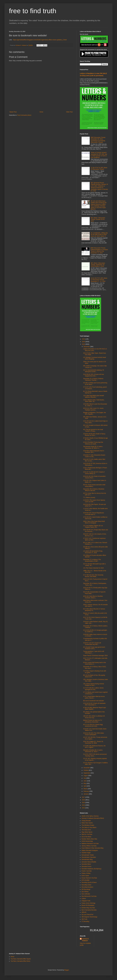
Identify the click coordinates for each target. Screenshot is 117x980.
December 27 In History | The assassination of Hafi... (92, 560)
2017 (84, 797)
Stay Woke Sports (87, 832)
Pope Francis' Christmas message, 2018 (95, 656)
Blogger (67, 970)
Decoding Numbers (87, 887)
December (87, 347)
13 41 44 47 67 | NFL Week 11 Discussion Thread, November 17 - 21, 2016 (99, 280)
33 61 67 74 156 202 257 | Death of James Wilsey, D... (94, 473)
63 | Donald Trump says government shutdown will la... (94, 648)
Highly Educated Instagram (90, 850)
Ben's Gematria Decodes (89, 910)
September (87, 773)
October (86, 770)
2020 (84, 339)
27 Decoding (85, 921)
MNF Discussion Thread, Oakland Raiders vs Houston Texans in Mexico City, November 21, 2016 (99, 250)
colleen (84, 899)
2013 (84, 808)
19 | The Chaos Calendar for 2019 (93, 568)
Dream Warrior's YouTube (89, 878)
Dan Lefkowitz (86, 894)
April (85, 786)
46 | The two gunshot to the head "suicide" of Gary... (93, 430)
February (86, 791)
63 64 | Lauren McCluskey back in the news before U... (95, 663)
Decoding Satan (86, 885)
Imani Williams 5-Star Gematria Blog (92, 848)
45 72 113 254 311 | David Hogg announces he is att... (93, 725)
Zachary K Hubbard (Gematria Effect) (93, 818)
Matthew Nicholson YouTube (90, 844)
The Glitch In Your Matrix (89, 827)
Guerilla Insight (86, 853)
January (86, 794)
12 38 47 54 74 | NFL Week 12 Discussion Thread (99, 168)
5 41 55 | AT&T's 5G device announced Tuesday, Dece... (95, 755)
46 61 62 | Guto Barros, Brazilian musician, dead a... (93, 597)
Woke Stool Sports (87, 823)
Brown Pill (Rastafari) (88, 905)
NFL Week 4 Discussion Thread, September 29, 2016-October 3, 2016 (98, 265)
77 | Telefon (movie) (89, 498)
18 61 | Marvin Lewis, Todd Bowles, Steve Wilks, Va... (94, 401)
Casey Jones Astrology (88, 903)
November (87, 768)
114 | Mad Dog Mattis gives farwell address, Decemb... (94, 396)
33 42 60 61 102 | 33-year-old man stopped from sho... (94, 375)
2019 (84, 342)
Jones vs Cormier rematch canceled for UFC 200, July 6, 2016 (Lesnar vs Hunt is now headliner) (99, 155)
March (86, 789)
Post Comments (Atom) (24, 115)
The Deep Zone (86, 830)
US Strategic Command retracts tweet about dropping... (95, 358)
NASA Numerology (87, 841)
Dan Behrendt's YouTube (89, 896)
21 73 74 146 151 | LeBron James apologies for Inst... (93, 689)
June (85, 781)
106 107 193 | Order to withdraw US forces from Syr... (94, 717)
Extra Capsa (85, 876)
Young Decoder (86, 821)
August (86, 776)
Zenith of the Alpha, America (90, 816)
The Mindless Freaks (88, 825)
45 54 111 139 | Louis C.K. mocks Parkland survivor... (93, 409)
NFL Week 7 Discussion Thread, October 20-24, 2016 (98, 219)
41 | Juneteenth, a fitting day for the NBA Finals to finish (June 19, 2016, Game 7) (99, 234)
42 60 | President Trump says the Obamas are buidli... (93, 443)
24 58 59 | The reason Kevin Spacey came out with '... (94, 501)
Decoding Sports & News (89, 882)
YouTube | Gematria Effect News (20, 961)
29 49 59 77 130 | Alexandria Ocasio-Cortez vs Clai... (94, 456)
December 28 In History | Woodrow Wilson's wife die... (94, 490)
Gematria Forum (86, 866)
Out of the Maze (86, 837)
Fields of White (86, 873)
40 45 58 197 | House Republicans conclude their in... (94, 514)
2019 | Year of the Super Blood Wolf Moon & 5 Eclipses (94, 522)
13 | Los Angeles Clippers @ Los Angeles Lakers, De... (93, 526)
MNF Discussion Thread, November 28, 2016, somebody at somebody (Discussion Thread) (98, 140)
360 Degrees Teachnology (89, 917)
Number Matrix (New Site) (89, 839)
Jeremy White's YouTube (89, 846)
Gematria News (86, 864)
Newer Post (13, 112)
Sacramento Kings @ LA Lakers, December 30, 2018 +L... (93, 447)
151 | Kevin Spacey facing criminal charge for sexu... (94, 685)
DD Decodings (86, 889)
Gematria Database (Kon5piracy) (91, 869)
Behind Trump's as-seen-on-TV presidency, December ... (93, 721)
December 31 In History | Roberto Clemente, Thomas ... (93, 379)
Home (41, 112)
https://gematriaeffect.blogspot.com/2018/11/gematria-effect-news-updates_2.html (40, 40)
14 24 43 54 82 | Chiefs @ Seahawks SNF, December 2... (94, 704)
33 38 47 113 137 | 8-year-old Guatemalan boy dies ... (92, 644)
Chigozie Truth (86, 901)
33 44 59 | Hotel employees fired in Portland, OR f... (94, 452)
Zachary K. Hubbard (86, 940)
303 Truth (84, 919)
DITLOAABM (85, 880)
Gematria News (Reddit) (89, 862)
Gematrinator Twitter (88, 855)
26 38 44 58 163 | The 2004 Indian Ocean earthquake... (94, 734)
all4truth (84, 912)
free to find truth (33, 11)
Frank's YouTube (87, 871)
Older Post (69, 112)
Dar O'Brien (85, 892)
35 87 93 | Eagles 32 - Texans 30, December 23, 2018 (93, 742)
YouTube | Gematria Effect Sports (21, 959)
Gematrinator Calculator (89, 857)
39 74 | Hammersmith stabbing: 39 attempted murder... (94, 371)
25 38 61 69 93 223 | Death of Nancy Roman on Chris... (94, 435)
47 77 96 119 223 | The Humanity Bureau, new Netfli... (93, 576)
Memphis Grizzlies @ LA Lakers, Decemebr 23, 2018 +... (93, 751)
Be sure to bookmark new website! (94, 701)
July (85, 778)
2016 (84, 800)
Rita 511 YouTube (87, 834)
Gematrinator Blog (87, 860)
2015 (84, 803)
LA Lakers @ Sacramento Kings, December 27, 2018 (93, 552)
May (85, 783)
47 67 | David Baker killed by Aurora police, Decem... (94, 697)
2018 (84, 344)
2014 (84, 805)
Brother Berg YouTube (88, 908)
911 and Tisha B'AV (87, 915)
